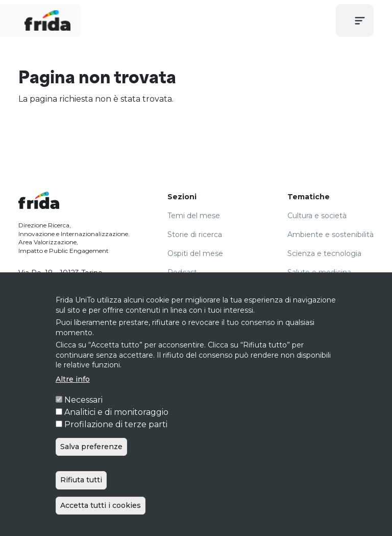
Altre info (73, 399)
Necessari (83, 420)
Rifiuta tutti (81, 500)
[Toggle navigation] (360, 20)
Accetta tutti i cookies (101, 525)
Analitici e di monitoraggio (116, 432)
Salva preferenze (91, 467)
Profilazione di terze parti (116, 444)
